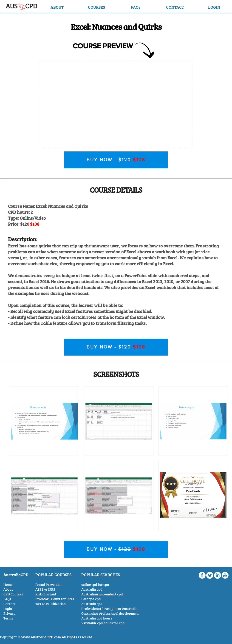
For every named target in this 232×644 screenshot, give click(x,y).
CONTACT (175, 7)
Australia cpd (92, 589)
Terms (8, 618)
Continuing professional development (110, 613)
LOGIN (214, 7)
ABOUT (57, 7)
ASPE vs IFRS (45, 589)
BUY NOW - (116, 160)
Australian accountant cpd (102, 594)
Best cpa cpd (91, 599)
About (8, 589)
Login (8, 609)
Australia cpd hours (97, 618)
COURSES (96, 7)
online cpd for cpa (95, 585)
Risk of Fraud (46, 594)
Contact (10, 604)
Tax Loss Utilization (51, 604)
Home (8, 585)
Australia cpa (92, 604)
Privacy (10, 613)
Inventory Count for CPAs (55, 599)
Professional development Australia (109, 609)
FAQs (136, 7)
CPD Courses (13, 594)
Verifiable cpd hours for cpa (103, 623)
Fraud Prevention (49, 585)
